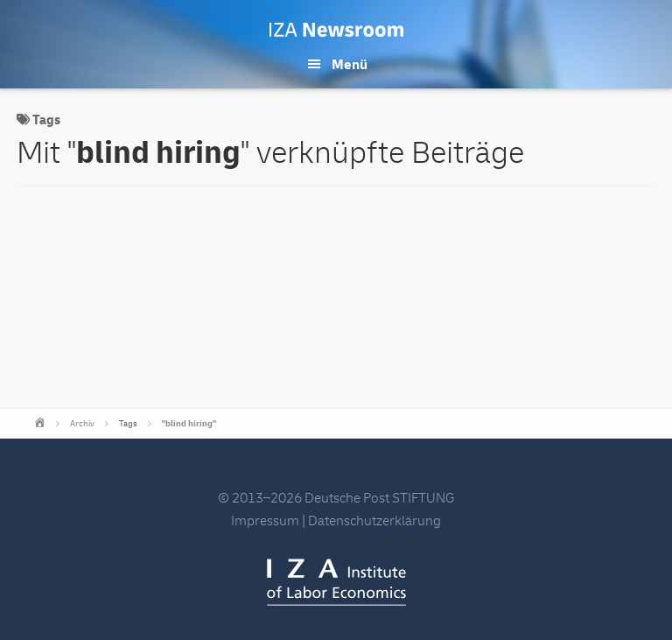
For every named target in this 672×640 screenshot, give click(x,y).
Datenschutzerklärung (374, 521)
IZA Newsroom (336, 30)
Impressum (265, 521)
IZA (336, 582)
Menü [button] (350, 65)
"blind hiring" (189, 424)
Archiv (82, 424)
